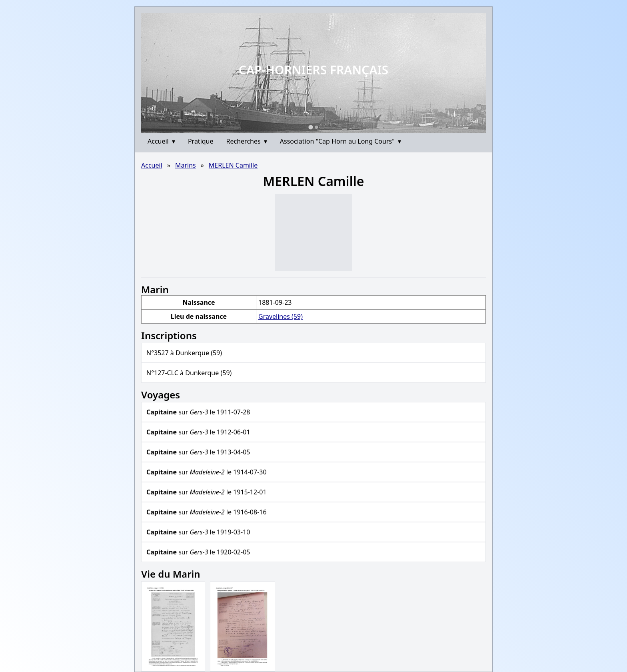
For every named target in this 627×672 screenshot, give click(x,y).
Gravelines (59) (281, 316)
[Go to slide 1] (311, 127)
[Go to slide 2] (316, 127)
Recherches (247, 141)
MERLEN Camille (233, 165)
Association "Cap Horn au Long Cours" (340, 141)
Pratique (201, 141)
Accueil (161, 141)
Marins (186, 165)
